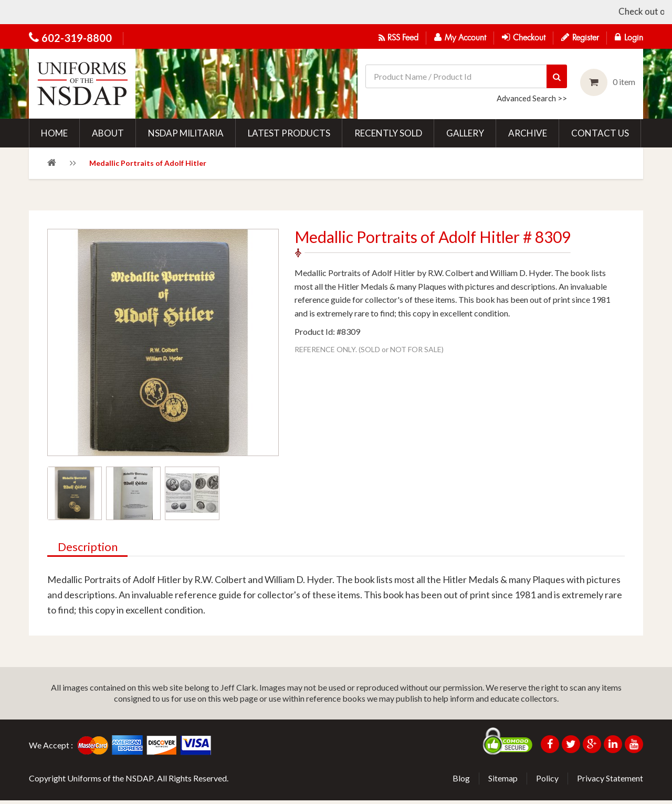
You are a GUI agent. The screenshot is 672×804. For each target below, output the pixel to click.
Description (88, 551)
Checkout (524, 37)
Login (629, 37)
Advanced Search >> (532, 98)
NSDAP (140, 782)
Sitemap (503, 782)
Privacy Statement (610, 782)
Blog (461, 782)
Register (580, 37)
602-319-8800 (77, 38)
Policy (547, 782)
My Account (460, 37)
